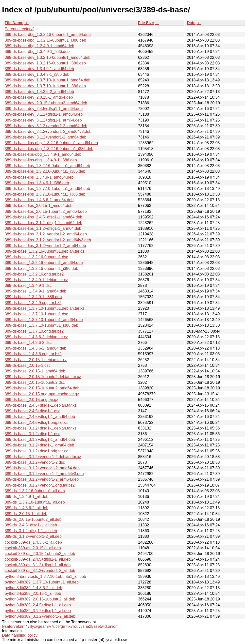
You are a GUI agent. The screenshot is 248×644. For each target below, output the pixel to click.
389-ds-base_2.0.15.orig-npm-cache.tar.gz (42, 394)
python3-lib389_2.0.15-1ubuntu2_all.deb (40, 599)
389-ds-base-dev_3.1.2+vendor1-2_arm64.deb (45, 137)
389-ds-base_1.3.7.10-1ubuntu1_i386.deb (41, 325)
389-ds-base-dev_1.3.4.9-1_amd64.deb (39, 69)
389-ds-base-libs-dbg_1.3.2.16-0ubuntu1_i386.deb (49, 149)
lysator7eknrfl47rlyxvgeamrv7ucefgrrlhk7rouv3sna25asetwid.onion (60, 626)
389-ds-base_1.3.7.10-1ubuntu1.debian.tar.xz (44, 308)
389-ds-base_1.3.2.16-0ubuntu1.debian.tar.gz (45, 251)
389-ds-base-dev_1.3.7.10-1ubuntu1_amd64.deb (48, 80)
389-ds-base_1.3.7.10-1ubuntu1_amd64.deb (44, 320)
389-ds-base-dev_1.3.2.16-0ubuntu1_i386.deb (45, 63)
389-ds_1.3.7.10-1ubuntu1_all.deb (35, 502)
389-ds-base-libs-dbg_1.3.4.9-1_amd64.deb (43, 154)
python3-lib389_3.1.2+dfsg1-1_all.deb (38, 611)
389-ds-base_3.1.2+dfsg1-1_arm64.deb (39, 445)
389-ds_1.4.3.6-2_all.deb (27, 508)
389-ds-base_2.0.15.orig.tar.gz (31, 400)
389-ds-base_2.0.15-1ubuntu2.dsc (35, 382)
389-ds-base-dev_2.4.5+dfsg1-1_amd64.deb (44, 109)
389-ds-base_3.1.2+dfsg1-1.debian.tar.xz (41, 428)
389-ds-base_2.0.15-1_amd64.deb (35, 371)
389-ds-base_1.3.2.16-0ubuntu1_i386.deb (41, 268)
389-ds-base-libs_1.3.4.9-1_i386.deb (37, 183)
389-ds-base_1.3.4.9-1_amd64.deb (35, 291)
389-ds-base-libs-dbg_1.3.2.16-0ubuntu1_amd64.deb (51, 143)
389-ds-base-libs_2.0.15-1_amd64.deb (39, 206)
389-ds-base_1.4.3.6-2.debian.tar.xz (36, 337)
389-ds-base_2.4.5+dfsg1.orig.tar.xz (36, 422)
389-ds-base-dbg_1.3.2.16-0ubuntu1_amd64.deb (48, 35)
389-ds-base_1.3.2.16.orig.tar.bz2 (34, 274)
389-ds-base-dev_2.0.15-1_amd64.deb (39, 97)
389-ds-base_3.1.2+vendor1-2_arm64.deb (42, 479)
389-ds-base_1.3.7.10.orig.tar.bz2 (34, 331)
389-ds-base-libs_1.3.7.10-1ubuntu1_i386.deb (45, 194)
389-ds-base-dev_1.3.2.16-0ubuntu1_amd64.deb (48, 57)
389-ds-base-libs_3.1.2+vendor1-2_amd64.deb (46, 234)
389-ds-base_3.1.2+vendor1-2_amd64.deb (42, 468)
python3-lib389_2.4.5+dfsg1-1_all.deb (38, 605)
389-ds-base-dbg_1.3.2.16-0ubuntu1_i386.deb (45, 40)
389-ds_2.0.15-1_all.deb (26, 514)
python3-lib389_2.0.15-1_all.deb (33, 593)
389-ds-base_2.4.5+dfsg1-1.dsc (32, 411)
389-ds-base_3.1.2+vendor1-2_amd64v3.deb (44, 474)
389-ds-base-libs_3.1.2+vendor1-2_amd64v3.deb (48, 240)
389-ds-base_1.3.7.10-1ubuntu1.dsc (36, 314)
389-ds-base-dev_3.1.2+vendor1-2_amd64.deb (46, 126)
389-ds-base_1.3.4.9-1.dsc (28, 285)
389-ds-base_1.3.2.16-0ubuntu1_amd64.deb (44, 263)
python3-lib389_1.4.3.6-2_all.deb (33, 588)
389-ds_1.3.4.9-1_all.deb (27, 497)
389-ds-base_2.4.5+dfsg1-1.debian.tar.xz (41, 405)
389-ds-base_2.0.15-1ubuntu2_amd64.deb (42, 388)
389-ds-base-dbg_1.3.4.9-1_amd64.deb (39, 46)
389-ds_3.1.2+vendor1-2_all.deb (33, 536)
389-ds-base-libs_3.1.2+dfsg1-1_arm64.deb (43, 228)
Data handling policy (20, 635)
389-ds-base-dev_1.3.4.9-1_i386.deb (37, 74)
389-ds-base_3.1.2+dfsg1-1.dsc (32, 434)
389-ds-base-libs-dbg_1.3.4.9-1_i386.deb (41, 160)
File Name (14, 23)
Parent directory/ (19, 29)
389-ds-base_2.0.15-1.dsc (28, 365)
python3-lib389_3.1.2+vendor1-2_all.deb (40, 616)
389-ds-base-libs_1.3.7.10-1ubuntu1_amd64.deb (47, 189)
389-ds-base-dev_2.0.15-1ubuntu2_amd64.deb (46, 103)
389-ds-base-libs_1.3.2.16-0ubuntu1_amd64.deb (47, 166)
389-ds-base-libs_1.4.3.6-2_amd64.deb (39, 200)
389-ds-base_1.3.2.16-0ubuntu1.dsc (36, 257)
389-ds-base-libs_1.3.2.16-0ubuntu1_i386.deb (45, 171)
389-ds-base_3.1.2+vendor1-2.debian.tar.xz (43, 457)
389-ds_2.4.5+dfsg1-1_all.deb (31, 525)
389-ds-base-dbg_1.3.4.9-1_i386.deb (37, 52)
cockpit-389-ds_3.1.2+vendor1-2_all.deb (40, 571)
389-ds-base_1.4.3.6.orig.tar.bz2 (33, 354)
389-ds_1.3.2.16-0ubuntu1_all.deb (35, 491)
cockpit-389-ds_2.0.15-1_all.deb (33, 548)
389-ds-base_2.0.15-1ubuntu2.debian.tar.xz (43, 377)
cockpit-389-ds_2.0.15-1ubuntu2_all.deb (40, 554)
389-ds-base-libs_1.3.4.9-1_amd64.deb (39, 177)
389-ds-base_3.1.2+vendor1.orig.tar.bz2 (40, 485)
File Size (146, 23)
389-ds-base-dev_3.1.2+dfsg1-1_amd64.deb (44, 114)
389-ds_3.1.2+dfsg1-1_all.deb (31, 531)
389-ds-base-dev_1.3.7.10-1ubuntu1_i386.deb (45, 86)
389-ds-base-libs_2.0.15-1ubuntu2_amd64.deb (46, 211)
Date (191, 23)
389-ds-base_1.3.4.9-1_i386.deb (33, 297)
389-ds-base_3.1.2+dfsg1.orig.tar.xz (36, 451)
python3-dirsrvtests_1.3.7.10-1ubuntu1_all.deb (45, 576)
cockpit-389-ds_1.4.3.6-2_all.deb (33, 542)
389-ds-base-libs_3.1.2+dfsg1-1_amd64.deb (43, 223)
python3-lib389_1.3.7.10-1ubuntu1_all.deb (42, 582)
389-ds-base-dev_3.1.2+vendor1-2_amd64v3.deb (48, 131)
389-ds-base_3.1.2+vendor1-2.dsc (35, 462)
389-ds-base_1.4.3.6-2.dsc (28, 343)
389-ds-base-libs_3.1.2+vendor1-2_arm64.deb (45, 246)
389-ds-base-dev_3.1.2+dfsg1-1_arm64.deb (43, 120)
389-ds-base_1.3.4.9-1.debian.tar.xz (36, 280)
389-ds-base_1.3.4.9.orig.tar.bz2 (33, 303)
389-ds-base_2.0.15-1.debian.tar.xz (36, 360)
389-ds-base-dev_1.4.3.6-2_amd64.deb (39, 92)
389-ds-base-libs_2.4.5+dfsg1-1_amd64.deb (43, 217)
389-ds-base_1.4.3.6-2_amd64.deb (35, 348)
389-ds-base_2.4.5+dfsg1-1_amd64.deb (40, 417)
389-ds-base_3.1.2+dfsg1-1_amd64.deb (40, 439)
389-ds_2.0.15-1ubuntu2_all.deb (33, 519)
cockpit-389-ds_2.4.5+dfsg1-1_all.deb (38, 559)
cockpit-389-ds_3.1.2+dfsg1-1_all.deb (38, 565)
